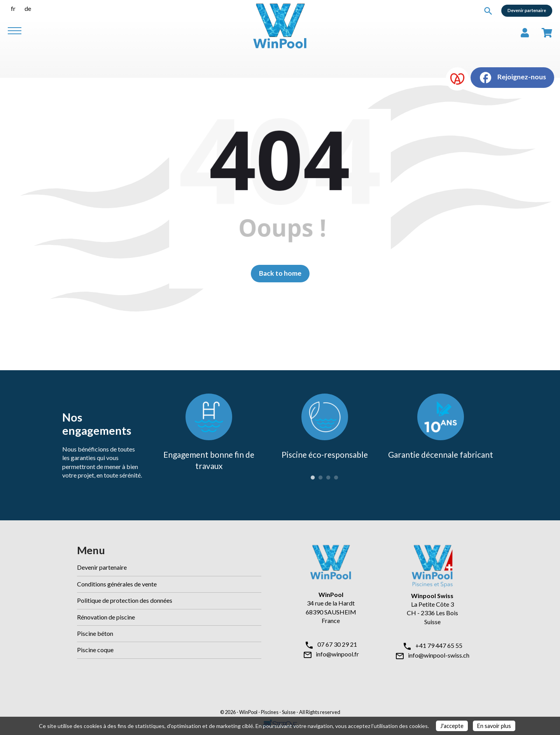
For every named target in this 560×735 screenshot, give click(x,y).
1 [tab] (313, 478)
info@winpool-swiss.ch (439, 655)
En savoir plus (494, 726)
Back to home (280, 273)
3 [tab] (328, 478)
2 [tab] (320, 478)
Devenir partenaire (527, 10)
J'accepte (452, 726)
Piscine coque (95, 650)
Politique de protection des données (125, 600)
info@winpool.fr (337, 654)
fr (13, 8)
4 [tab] (336, 478)
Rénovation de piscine (106, 617)
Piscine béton (95, 633)
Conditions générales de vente (117, 584)
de (28, 8)
